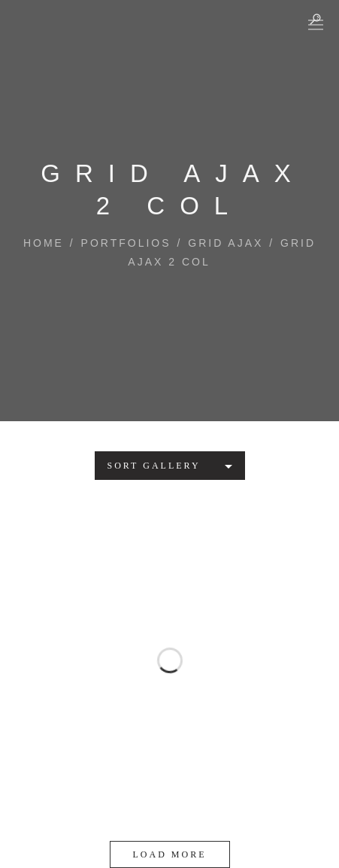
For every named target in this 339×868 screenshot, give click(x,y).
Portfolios (126, 243)
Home (44, 243)
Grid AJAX (225, 243)
